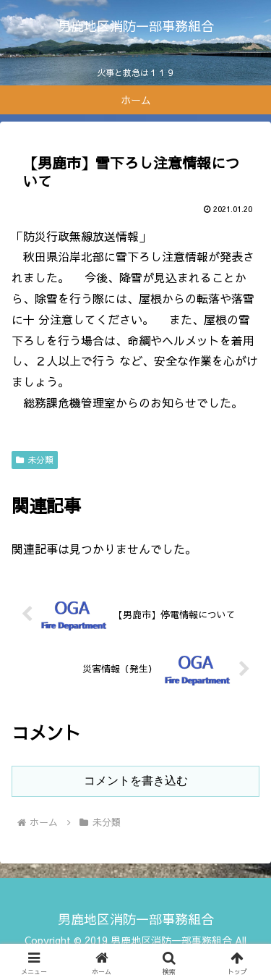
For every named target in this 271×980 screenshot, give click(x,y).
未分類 (35, 460)
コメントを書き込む (136, 781)
